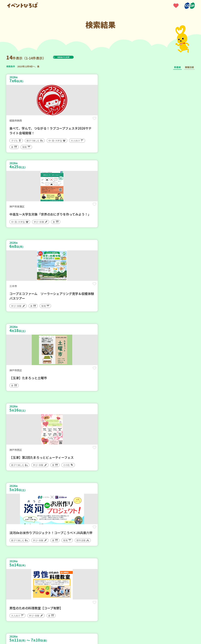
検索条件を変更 (71, 57)
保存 (58, 121)
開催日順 (189, 67)
